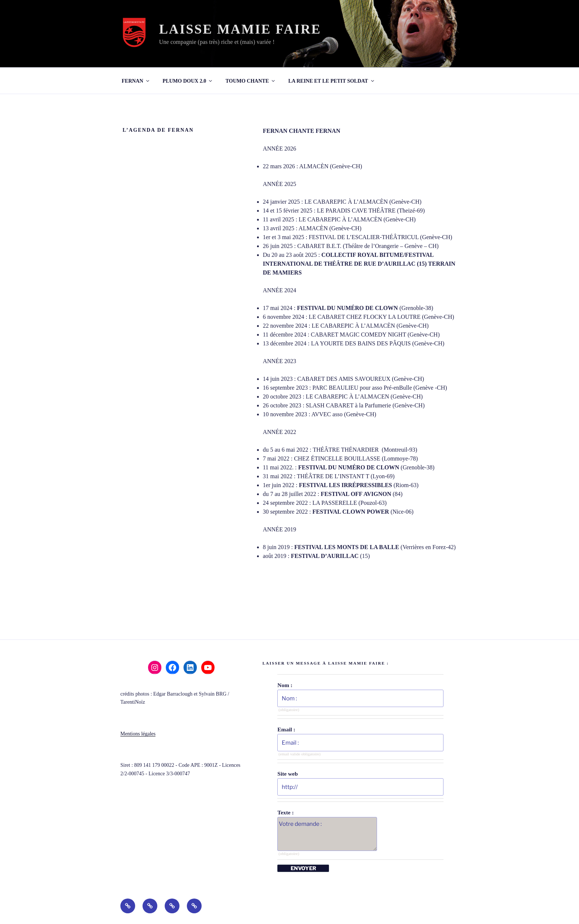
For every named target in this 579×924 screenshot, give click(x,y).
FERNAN (136, 81)
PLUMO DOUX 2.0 (188, 81)
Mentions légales (138, 734)
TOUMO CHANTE (251, 81)
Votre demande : (327, 834)
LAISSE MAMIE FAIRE (240, 29)
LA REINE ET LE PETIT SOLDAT (332, 81)
